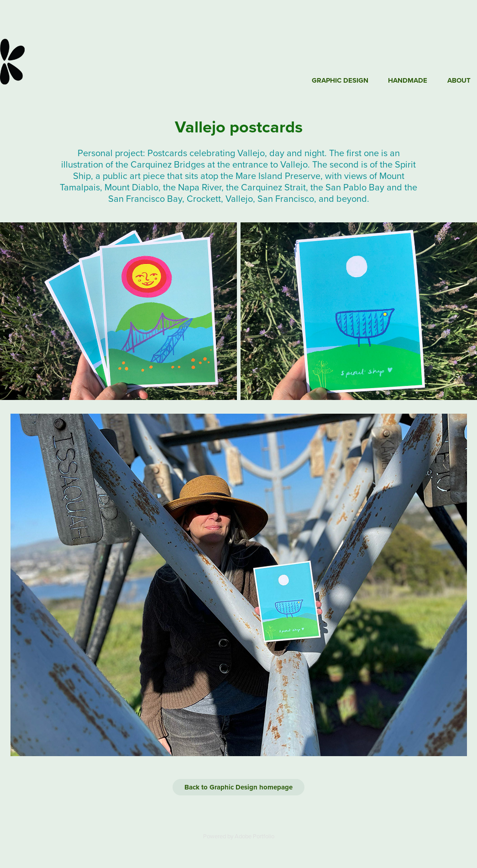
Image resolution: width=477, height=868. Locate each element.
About (459, 80)
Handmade (408, 80)
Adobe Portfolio (254, 836)
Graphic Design (340, 80)
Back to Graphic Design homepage (238, 787)
